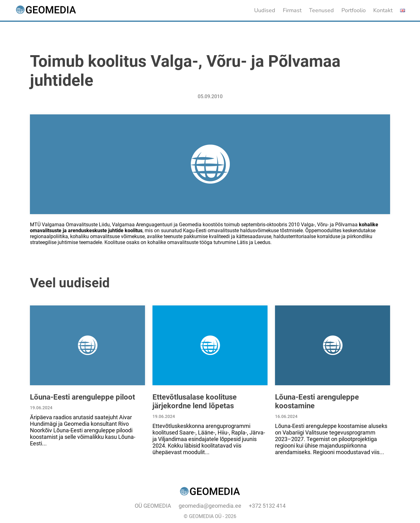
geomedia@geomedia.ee (210, 506)
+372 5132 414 (267, 506)
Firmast (292, 10)
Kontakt (383, 10)
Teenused (321, 10)
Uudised (265, 10)
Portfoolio (354, 10)
